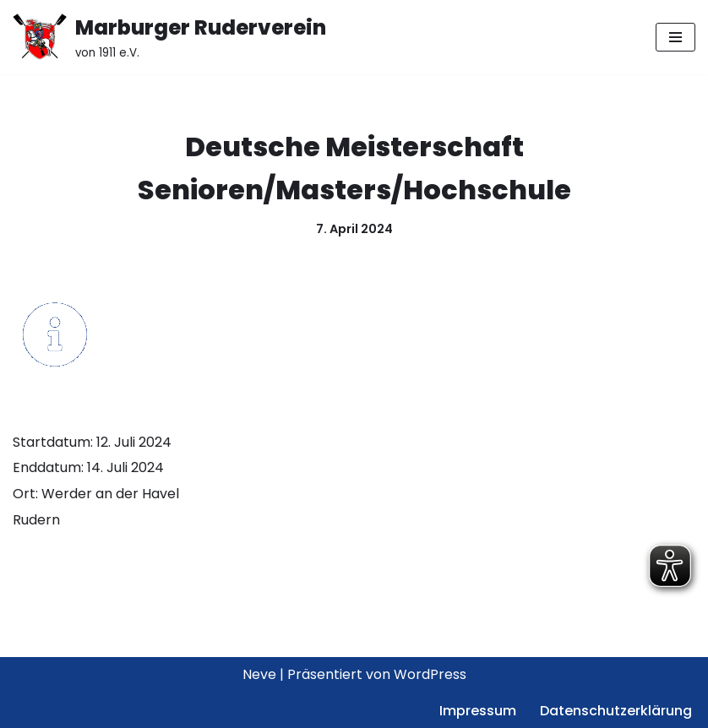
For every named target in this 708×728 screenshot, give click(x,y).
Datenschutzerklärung (616, 711)
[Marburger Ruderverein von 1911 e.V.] (169, 37)
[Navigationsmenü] (675, 37)
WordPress (430, 674)
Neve (259, 674)
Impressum (478, 711)
